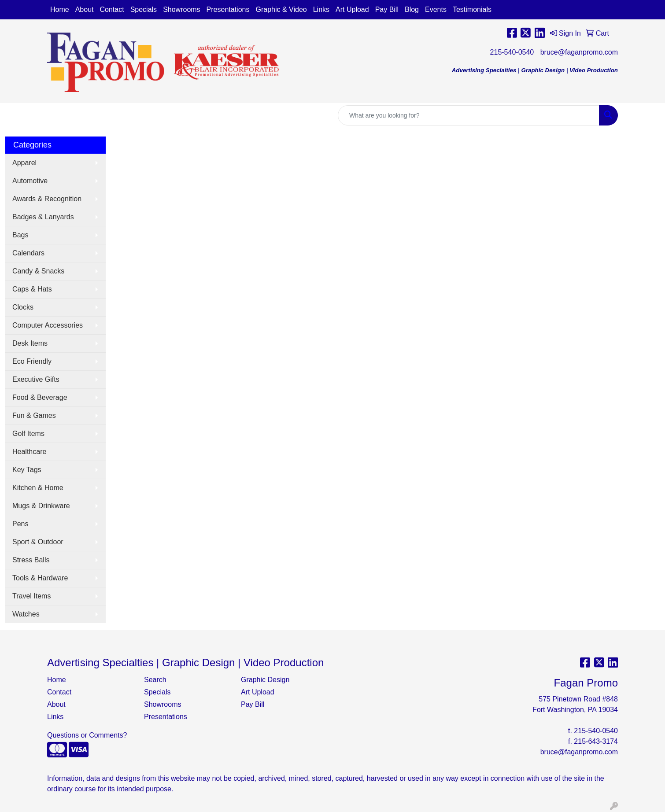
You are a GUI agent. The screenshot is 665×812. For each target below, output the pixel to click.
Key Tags (27, 470)
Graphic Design (265, 680)
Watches (26, 614)
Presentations (228, 9)
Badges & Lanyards (43, 217)
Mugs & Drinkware (41, 506)
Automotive (30, 181)
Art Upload (352, 9)
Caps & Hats (32, 289)
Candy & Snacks (38, 271)
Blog (412, 9)
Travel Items (31, 596)
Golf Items (28, 434)
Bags (20, 235)
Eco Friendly (32, 361)
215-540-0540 (512, 52)
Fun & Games (34, 415)
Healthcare (29, 452)
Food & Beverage (40, 397)
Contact (112, 9)
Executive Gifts (36, 379)
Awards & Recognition (47, 199)
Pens (20, 524)
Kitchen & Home (38, 488)
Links (321, 9)
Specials (144, 9)
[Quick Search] (469, 115)
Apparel (24, 163)
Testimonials (472, 9)
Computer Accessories (48, 325)
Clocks (23, 307)
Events (436, 9)
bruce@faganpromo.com (579, 52)
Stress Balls (31, 560)
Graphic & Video (281, 9)
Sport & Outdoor (38, 542)
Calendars (28, 253)
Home (60, 9)
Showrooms (181, 9)
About (85, 9)
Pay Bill (387, 9)
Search (155, 680)
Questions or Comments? (87, 735)
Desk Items (30, 343)
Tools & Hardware (40, 578)
